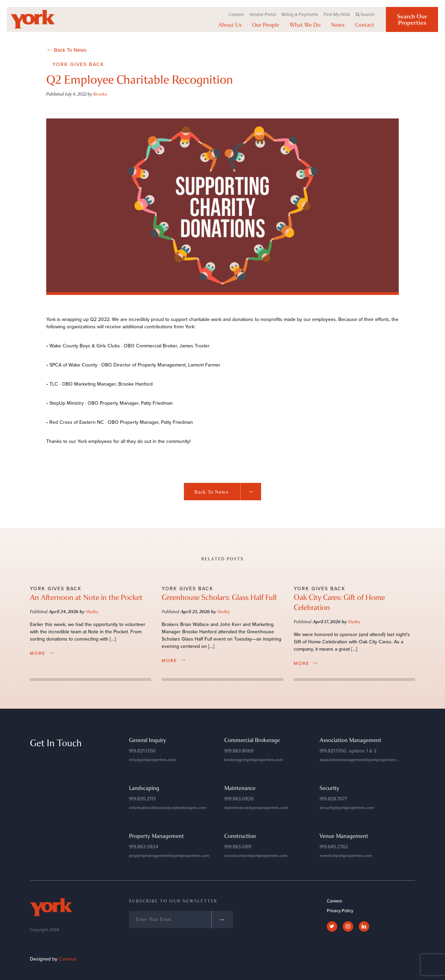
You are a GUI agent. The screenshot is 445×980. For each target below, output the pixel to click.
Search (365, 15)
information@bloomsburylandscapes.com (168, 808)
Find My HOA (337, 15)
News (338, 25)
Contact (365, 25)
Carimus (68, 959)
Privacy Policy (340, 911)
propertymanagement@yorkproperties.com (169, 856)
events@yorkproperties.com (346, 856)
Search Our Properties (412, 19)
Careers (236, 15)
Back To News (66, 50)
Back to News (228, 492)
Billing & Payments (300, 15)
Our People (266, 25)
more (42, 653)
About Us (230, 25)
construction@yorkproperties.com (256, 856)
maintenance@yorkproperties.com (256, 808)
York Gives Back (78, 64)
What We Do (305, 25)
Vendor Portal (263, 15)
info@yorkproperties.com (152, 760)
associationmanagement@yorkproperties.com (362, 760)
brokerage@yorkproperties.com (254, 760)
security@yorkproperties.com (347, 808)
